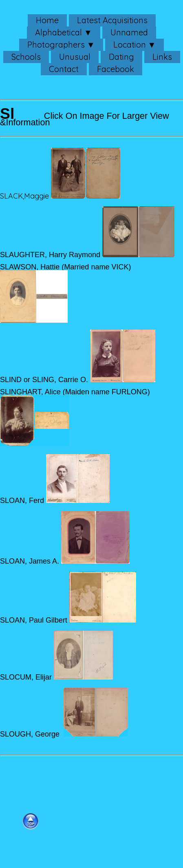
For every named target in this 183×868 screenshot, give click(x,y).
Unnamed (129, 32)
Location (130, 45)
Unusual (75, 57)
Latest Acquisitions (112, 20)
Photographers (56, 45)
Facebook (116, 69)
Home (47, 20)
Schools (26, 57)
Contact (64, 69)
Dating (121, 57)
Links (162, 57)
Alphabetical (58, 32)
